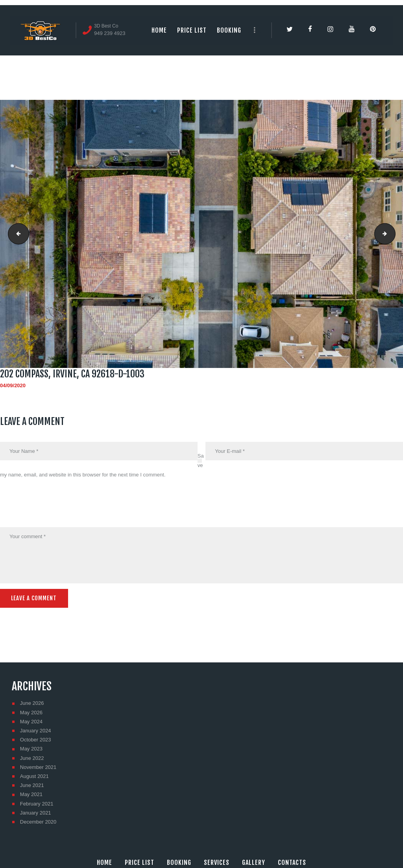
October (36, 739)
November (38, 766)
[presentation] (60, 508)
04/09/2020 (13, 385)
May (31, 711)
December (38, 821)
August (34, 775)
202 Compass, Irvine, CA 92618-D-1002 (16, 234)
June (32, 702)
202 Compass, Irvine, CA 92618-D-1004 (393, 234)
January (36, 730)
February (37, 803)
